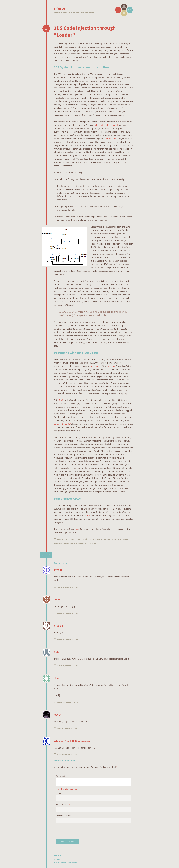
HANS (89, 516)
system (93, 543)
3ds (90, 539)
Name (59, 793)
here (77, 529)
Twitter (57, 856)
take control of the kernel (106, 125)
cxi (98, 539)
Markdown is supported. (67, 789)
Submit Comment (68, 841)
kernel (66, 543)
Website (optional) (64, 816)
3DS (72, 539)
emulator (115, 539)
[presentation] (74, 830)
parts (98, 366)
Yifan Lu (59, 9)
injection (58, 543)
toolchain (111, 366)
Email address (63, 804)
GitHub (57, 859)
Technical (81, 539)
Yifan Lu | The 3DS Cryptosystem (73, 741)
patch (87, 543)
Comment (61, 776)
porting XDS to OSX (62, 424)
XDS (61, 400)
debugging (105, 539)
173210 (58, 570)
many (92, 366)
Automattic (72, 863)
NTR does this (111, 139)
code (94, 539)
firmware (124, 539)
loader (72, 543)
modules (80, 543)
